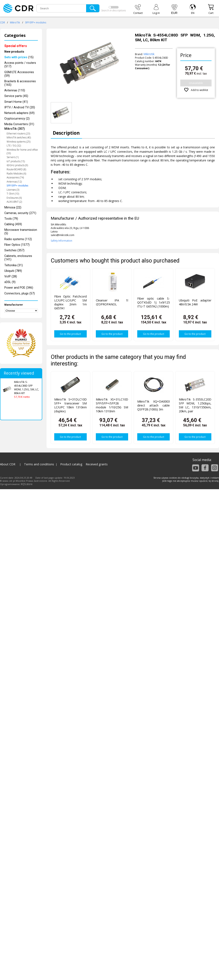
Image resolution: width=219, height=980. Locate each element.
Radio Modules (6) (16, 174)
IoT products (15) (16, 161)
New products (14, 52)
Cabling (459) (13, 224)
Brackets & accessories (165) (20, 83)
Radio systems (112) (18, 239)
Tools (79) (11, 219)
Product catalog (71, 464)
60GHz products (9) (17, 165)
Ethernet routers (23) (18, 134)
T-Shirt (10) (13, 194)
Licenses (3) (13, 190)
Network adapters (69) (19, 113)
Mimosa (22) (13, 207)
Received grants (97, 464)
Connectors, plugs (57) (20, 293)
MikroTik (15, 22)
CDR (2, 22)
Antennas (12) (14, 182)
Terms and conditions (39, 464)
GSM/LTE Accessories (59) (19, 74)
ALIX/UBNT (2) (14, 202)
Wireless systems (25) (19, 142)
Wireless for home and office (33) (22, 151)
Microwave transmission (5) (21, 232)
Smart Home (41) (16, 102)
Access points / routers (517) (20, 65)
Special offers (16, 46)
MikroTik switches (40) (19, 137)
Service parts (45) (16, 96)
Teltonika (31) (14, 265)
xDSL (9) (10, 282)
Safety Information (61, 241)
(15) (19, 57)
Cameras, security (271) (20, 213)
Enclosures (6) (14, 198)
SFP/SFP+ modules (36, 22)
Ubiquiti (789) (13, 271)
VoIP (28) (11, 276)
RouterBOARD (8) (16, 169)
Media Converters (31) (19, 124)
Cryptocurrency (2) (17, 119)
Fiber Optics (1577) (17, 245)
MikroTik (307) (15, 129)
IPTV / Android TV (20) (20, 107)
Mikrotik (149, 54)
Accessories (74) (15, 177)
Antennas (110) (15, 90)
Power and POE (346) (19, 288)
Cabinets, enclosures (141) (18, 258)
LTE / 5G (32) (14, 146)
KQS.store (27, 484)
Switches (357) (14, 250)
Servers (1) (13, 157)
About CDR (8, 464)
